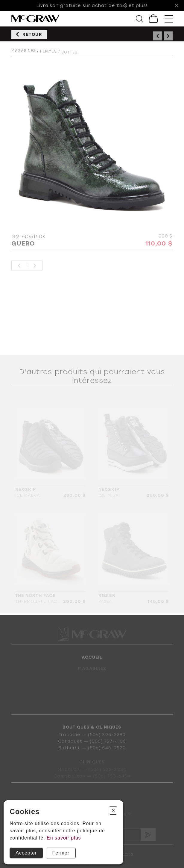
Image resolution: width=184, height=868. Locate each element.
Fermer (61, 853)
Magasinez (23, 56)
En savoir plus (64, 838)
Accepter (26, 853)
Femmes (48, 58)
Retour (32, 38)
